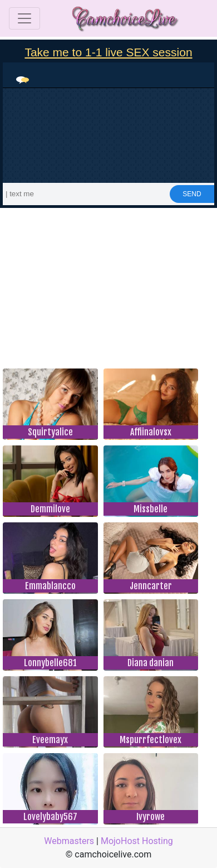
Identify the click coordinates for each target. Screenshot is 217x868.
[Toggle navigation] (24, 18)
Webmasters (69, 841)
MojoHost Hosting (137, 841)
